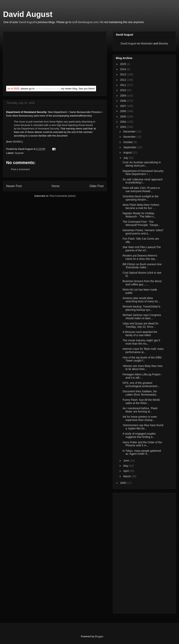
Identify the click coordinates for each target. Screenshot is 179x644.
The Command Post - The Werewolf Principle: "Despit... (141, 223)
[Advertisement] (35, 59)
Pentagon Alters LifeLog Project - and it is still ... (142, 376)
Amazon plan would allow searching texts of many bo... (141, 300)
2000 (123, 483)
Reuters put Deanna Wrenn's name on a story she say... (140, 257)
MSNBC (17, 142)
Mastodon (147, 43)
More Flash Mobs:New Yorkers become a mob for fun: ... (141, 206)
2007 (123, 106)
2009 (123, 96)
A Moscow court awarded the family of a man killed (140, 334)
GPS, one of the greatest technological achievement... (141, 384)
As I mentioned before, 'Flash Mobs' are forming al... (140, 410)
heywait (19, 153)
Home (56, 186)
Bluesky (164, 43)
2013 (123, 74)
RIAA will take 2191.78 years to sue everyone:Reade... (141, 190)
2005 (123, 117)
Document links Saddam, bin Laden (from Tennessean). (140, 393)
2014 (123, 69)
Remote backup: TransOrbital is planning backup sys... (141, 308)
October (128, 142)
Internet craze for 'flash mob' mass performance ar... (143, 350)
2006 (123, 111)
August (128, 152)
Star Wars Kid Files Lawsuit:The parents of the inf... (142, 249)
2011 (123, 85)
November (130, 137)
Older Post (96, 186)
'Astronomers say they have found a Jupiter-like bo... (143, 427)
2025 (123, 64)
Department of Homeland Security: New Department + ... (143, 173)
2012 (123, 80)
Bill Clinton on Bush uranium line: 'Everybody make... (142, 266)
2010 (123, 90)
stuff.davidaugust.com (85, 22)
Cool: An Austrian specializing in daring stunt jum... (142, 164)
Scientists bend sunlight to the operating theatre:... (141, 198)
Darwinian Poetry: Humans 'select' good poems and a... (143, 232)
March (127, 476)
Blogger (99, 636)
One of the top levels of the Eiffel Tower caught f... (142, 359)
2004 (123, 122)
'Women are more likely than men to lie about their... (143, 368)
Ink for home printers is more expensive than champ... (140, 418)
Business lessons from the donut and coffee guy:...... (142, 283)
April (126, 471)
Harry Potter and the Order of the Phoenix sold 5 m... (142, 444)
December (130, 132)
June (126, 461)
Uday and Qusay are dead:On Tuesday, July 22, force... (141, 325)
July (126, 158)
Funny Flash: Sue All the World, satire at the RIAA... (141, 401)
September (130, 147)
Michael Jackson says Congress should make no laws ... (142, 317)
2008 (123, 101)
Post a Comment (20, 169)
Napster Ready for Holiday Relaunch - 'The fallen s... (139, 215)
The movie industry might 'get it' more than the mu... (141, 342)
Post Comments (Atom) (62, 196)
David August (28, 14)
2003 (123, 127)
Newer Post (14, 186)
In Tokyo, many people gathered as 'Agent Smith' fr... (142, 452)
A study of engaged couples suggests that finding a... (139, 435)
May (126, 466)
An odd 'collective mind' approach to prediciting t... (143, 181)
